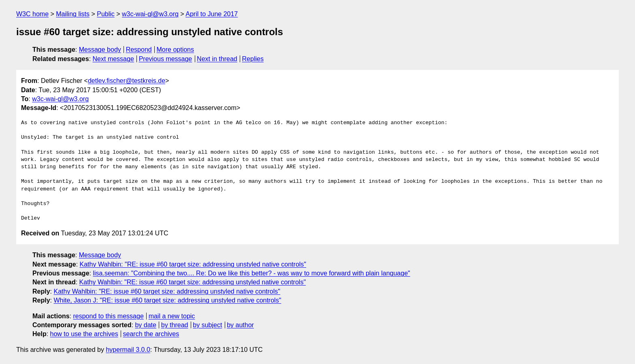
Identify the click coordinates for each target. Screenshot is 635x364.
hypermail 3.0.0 (128, 350)
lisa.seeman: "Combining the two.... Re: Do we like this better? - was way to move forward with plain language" (251, 273)
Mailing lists (73, 14)
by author (240, 325)
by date (145, 325)
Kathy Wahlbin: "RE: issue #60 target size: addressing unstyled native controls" (193, 264)
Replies (253, 59)
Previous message (166, 59)
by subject (207, 325)
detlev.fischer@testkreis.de (127, 81)
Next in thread (217, 59)
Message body (100, 50)
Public (106, 14)
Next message (113, 59)
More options (176, 50)
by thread (175, 325)
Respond (139, 50)
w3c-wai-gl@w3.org (150, 14)
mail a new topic (172, 316)
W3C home (32, 14)
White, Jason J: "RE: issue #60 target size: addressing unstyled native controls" (167, 300)
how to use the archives (84, 334)
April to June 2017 (212, 14)
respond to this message (108, 316)
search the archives (151, 334)
